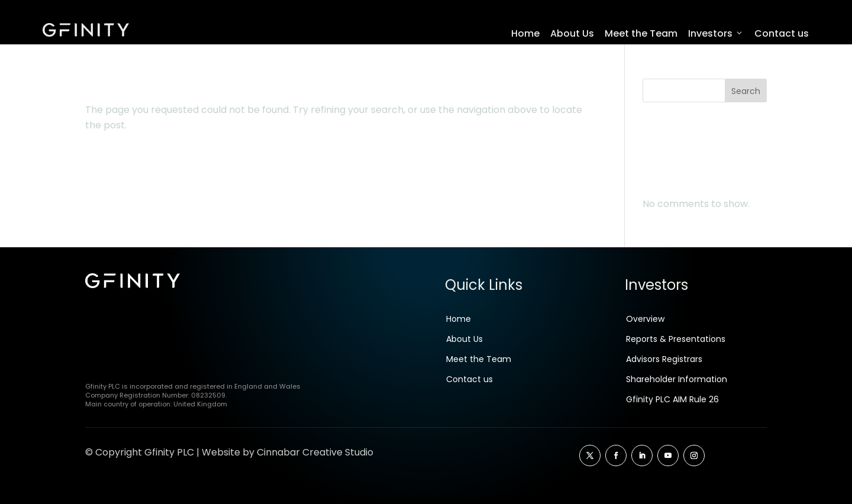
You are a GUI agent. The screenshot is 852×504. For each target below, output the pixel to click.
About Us (572, 33)
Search (746, 94)
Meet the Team (641, 33)
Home (525, 33)
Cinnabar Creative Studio (315, 455)
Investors (716, 34)
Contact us (782, 33)
